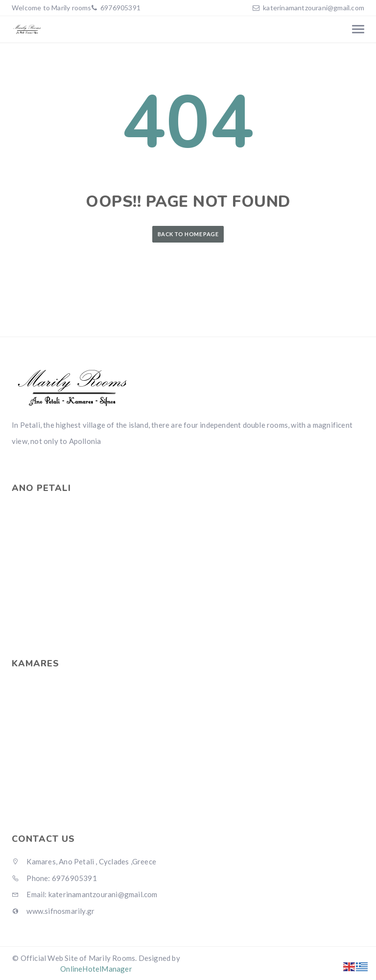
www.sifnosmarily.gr (53, 911)
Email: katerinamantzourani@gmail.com (85, 894)
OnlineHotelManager (96, 969)
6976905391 (120, 8)
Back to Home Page (188, 234)
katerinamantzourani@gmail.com (314, 8)
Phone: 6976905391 (54, 878)
